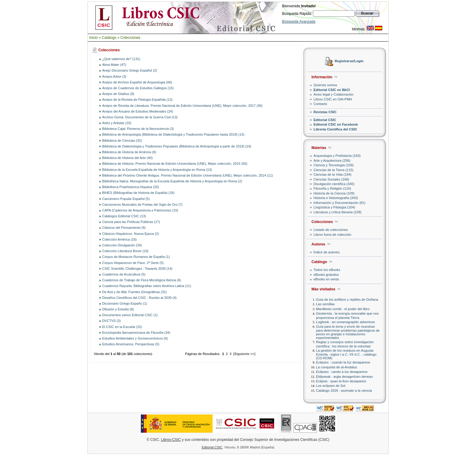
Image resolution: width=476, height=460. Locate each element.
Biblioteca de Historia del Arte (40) (127, 158)
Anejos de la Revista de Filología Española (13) (138, 100)
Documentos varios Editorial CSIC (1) (130, 315)
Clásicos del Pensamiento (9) (124, 228)
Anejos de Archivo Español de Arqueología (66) (137, 82)
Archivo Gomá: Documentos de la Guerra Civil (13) (140, 117)
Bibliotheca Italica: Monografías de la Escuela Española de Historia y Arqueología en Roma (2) (172, 181)
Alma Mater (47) (114, 65)
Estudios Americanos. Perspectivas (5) (131, 344)
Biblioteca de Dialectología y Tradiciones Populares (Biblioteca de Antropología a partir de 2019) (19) (177, 146)
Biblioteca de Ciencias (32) (122, 140)
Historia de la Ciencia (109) (334, 193)
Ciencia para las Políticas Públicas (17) (131, 222)
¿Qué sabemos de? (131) (121, 59)
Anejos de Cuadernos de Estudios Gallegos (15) (138, 88)
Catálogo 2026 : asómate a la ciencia (344, 391)
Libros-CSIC (171, 440)
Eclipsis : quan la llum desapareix (341, 381)
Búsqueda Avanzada (299, 22)
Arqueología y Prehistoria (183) (337, 156)
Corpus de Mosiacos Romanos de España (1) (136, 257)
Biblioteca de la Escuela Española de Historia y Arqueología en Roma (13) (157, 170)
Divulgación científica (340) (334, 184)
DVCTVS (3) (112, 321)
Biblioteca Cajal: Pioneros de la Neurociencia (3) (138, 129)
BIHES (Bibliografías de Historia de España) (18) (138, 193)
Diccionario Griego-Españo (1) (125, 303)
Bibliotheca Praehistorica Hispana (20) (131, 187)
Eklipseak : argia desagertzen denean (344, 377)
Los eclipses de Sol (331, 386)
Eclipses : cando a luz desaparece (342, 372)
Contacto (320, 104)
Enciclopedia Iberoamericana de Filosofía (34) (136, 333)
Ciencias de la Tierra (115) (333, 170)
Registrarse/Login (349, 61)
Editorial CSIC (325, 120)
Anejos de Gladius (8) (118, 94)
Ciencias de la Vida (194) (333, 174)
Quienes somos (325, 85)
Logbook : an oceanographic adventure (345, 322)
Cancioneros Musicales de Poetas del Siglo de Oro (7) (143, 205)
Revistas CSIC (325, 112)
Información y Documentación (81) (340, 203)
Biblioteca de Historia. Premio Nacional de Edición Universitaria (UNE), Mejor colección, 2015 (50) (175, 164)
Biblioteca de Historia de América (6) (129, 152)
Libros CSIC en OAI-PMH (333, 99)
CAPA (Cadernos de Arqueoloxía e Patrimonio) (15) (140, 210)
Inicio (93, 38)
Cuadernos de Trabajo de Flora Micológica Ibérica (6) (142, 280)
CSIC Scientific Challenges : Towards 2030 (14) (138, 269)
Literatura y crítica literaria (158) (338, 212)
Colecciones (130, 38)
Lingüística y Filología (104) (334, 207)
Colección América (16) (120, 239)
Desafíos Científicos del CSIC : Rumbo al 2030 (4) (139, 298)
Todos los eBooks (327, 270)
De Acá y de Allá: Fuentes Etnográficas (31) (135, 292)
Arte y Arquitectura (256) (332, 161)
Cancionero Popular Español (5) (126, 199)
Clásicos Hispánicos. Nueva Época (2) (131, 234)
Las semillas (325, 304)
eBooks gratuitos (326, 275)
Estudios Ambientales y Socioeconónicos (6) (135, 338)
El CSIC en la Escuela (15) (122, 327)
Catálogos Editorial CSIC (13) (124, 216)
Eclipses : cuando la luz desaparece (343, 362)
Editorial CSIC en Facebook (336, 124)
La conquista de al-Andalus (337, 367)
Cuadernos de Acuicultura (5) (124, 274)
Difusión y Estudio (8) (118, 309)
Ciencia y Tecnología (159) (334, 165)
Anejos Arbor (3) (114, 76)
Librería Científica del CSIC (335, 129)
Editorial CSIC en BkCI (332, 90)
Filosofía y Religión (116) (332, 188)
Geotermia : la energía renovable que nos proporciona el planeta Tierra (347, 315)
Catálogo (109, 38)
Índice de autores (327, 252)
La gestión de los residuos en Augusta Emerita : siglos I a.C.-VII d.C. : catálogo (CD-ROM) (346, 354)
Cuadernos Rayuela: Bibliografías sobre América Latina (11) (147, 286)
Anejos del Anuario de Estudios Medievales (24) (138, 111)
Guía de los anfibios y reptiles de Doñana (347, 299)
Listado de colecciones (331, 230)
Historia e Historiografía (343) (336, 198)
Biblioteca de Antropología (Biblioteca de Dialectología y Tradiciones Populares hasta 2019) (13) (173, 134)
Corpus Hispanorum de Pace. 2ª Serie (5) (133, 263)
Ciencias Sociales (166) (331, 179)
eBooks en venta (326, 279)
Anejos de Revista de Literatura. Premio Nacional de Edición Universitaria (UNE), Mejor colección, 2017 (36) (182, 106)
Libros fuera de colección (332, 235)
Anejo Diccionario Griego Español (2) (130, 70)
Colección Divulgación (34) (122, 245)
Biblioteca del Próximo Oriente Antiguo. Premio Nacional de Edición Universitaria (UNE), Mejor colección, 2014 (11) (188, 175)
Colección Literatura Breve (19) (125, 251)
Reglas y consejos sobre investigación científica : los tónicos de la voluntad (345, 344)
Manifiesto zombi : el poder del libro (343, 309)
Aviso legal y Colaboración (334, 94)
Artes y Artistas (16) (117, 123)
